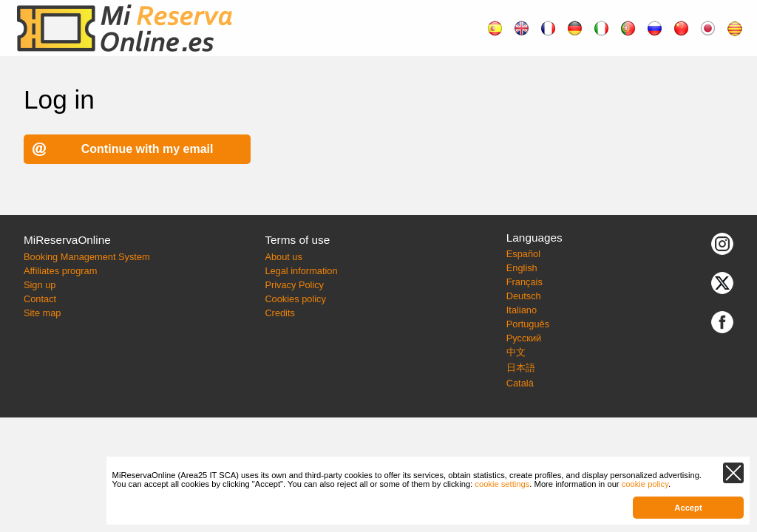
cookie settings (502, 484)
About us (284, 257)
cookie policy (645, 484)
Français (525, 282)
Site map (43, 313)
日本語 (521, 368)
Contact (40, 299)
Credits (280, 313)
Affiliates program (60, 271)
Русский (524, 338)
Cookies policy (295, 299)
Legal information (301, 271)
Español (523, 254)
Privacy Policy (294, 285)
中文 (516, 352)
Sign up (40, 285)
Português (528, 324)
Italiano (522, 310)
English (522, 268)
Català (520, 383)
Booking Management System (87, 257)
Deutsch (524, 296)
